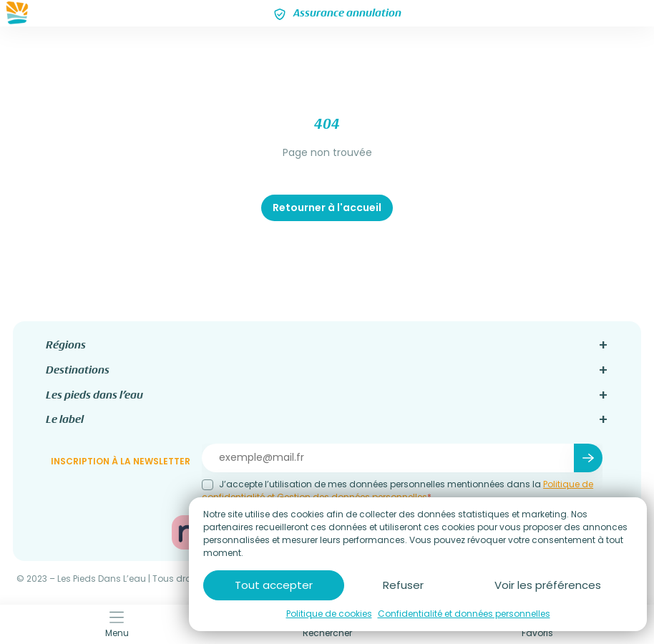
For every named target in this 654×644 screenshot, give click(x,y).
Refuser (403, 585)
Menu (117, 624)
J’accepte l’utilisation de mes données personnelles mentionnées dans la (397, 491)
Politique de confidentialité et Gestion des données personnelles (397, 491)
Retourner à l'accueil (327, 208)
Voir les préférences (548, 585)
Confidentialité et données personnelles (464, 614)
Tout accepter (274, 585)
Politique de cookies (329, 614)
